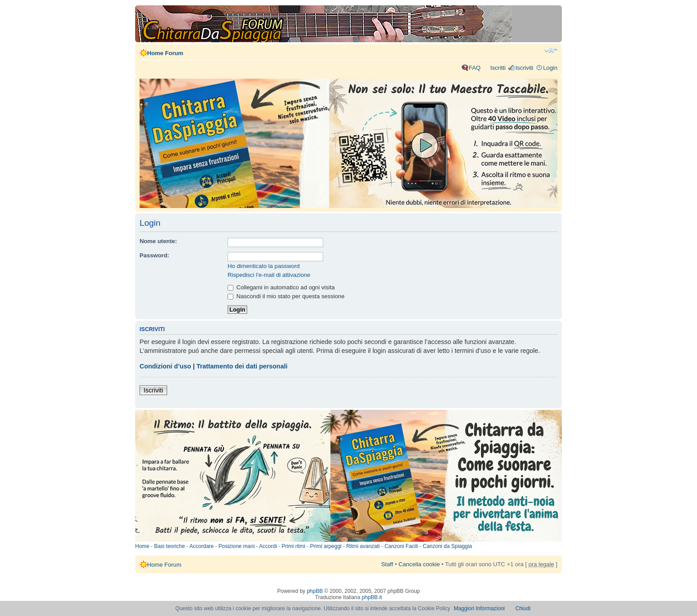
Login (550, 68)
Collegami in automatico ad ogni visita (281, 287)
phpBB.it (372, 597)
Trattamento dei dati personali (242, 366)
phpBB (315, 591)
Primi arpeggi (326, 546)
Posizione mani (236, 546)
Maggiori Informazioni (479, 608)
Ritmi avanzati (363, 546)
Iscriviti (524, 68)
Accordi (268, 546)
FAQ (475, 68)
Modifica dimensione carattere (551, 50)
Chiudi (523, 608)
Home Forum (165, 53)
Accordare (202, 546)
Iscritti (498, 68)
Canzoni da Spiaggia (447, 546)
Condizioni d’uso (165, 366)
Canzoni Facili (401, 546)
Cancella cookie (419, 564)
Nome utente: (158, 241)
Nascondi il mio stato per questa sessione (286, 296)
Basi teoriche (170, 546)
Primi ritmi (294, 546)
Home (142, 546)
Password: (154, 255)
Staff (387, 564)
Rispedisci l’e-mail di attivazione (269, 275)
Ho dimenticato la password (264, 266)
